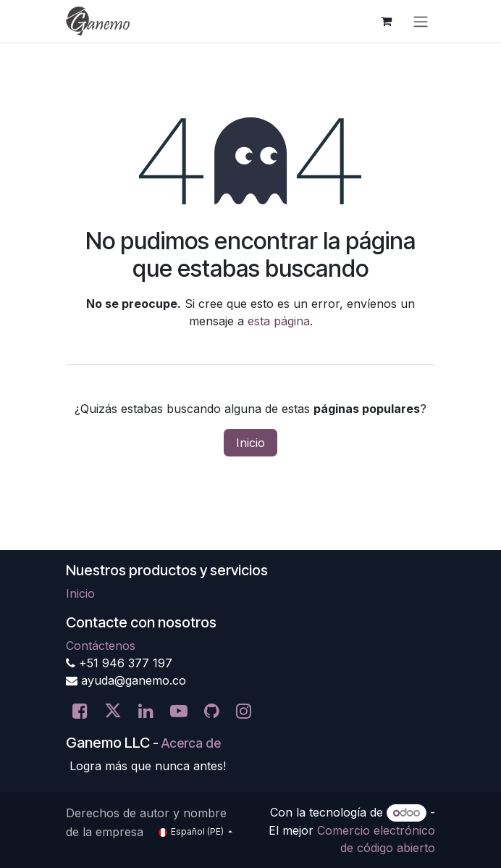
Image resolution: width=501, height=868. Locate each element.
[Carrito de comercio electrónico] (386, 21)
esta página (279, 321)
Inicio (250, 443)
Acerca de (191, 743)
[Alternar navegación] (421, 21)
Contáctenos (101, 646)
